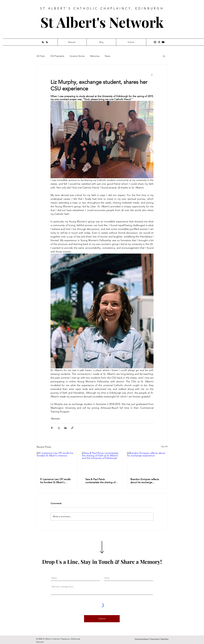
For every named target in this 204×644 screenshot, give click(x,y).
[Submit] (102, 619)
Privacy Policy (155, 639)
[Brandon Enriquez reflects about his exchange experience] (147, 463)
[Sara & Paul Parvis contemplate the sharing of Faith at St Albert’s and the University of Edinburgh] (102, 463)
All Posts (41, 56)
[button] (164, 56)
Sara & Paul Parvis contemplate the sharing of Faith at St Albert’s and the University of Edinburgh (100, 481)
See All (164, 446)
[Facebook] (159, 42)
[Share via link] (72, 428)
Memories (95, 56)
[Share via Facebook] (52, 428)
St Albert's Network (102, 22)
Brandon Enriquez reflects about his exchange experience (145, 481)
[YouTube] (163, 42)
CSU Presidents (57, 56)
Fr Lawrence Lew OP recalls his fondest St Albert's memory (55, 481)
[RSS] (43, 42)
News (107, 56)
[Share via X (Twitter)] (59, 428)
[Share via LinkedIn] (65, 428)
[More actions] (152, 75)
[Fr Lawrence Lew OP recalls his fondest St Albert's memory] (57, 463)
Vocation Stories (77, 56)
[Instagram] (155, 42)
